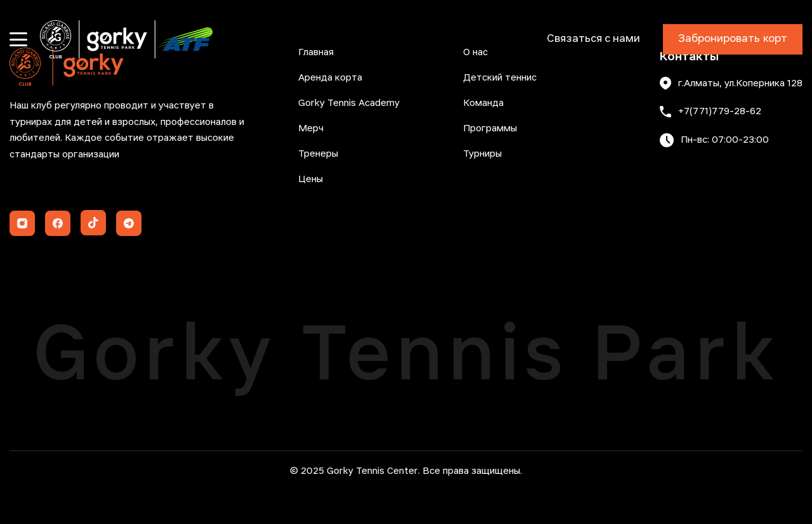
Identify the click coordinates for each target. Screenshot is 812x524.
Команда (483, 103)
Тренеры (318, 154)
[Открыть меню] (18, 39)
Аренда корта (330, 78)
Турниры (482, 154)
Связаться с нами (593, 39)
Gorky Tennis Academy (349, 103)
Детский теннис (500, 78)
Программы (490, 129)
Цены (311, 180)
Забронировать (733, 39)
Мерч (311, 129)
